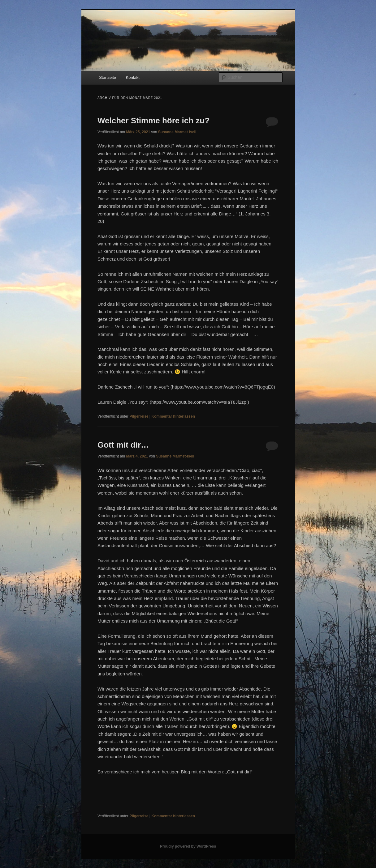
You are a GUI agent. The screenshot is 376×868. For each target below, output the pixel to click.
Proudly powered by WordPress (188, 846)
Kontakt (133, 77)
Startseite (108, 77)
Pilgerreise (139, 416)
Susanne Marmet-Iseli (177, 132)
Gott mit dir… (123, 445)
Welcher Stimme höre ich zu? (153, 121)
